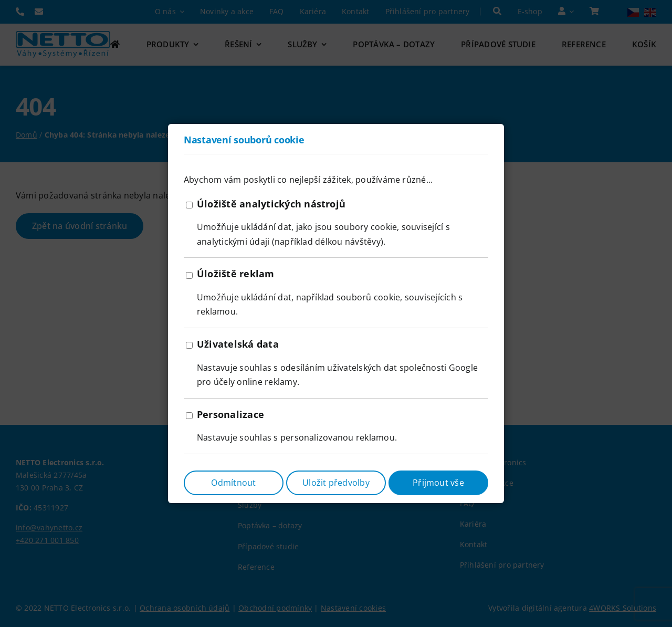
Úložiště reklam (236, 274)
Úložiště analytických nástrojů (271, 204)
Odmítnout (233, 483)
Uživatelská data (238, 344)
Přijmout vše (438, 483)
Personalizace (230, 414)
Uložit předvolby (336, 483)
